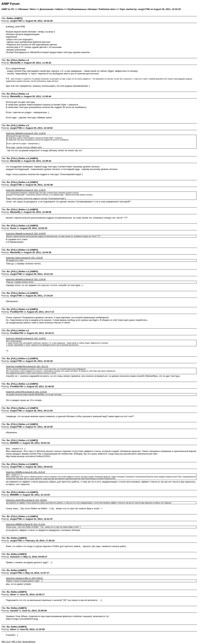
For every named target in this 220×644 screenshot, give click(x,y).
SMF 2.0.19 (6, 642)
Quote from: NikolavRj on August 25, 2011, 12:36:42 (26, 190)
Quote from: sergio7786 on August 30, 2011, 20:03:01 (26, 500)
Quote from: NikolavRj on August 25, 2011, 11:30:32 (26, 338)
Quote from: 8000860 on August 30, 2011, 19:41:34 (25, 472)
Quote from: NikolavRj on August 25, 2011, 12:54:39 (26, 279)
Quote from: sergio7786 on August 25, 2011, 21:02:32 (26, 392)
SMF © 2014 (16, 642)
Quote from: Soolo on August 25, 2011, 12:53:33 (24, 258)
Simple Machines (29, 642)
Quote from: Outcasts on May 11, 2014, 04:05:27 (24, 578)
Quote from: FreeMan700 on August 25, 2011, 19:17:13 (27, 366)
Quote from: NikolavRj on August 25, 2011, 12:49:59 (26, 234)
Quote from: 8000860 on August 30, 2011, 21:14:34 (25, 524)
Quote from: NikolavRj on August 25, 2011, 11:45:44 (26, 133)
